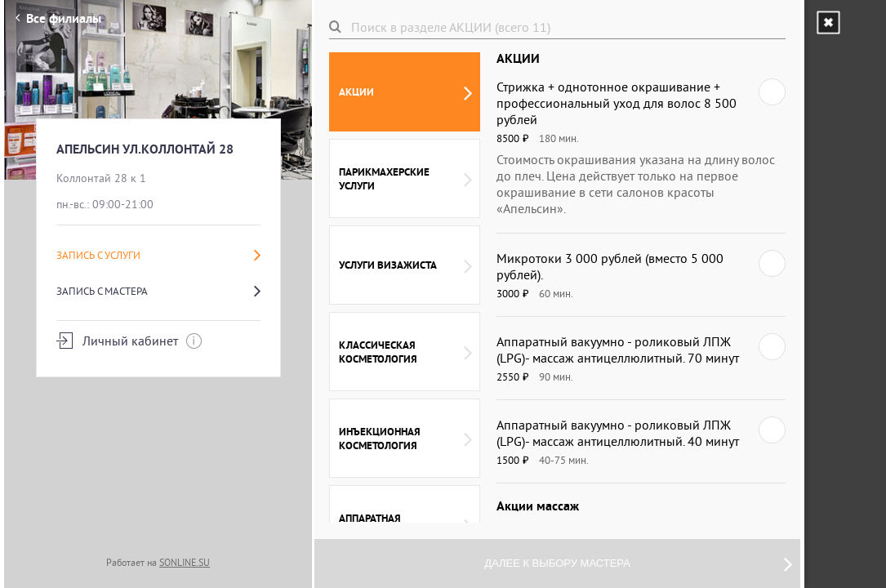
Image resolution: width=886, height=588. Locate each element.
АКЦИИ (405, 92)
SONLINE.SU (185, 562)
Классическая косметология (405, 352)
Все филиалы (58, 18)
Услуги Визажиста (405, 265)
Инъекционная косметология (405, 439)
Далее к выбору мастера (638, 563)
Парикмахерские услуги (405, 179)
